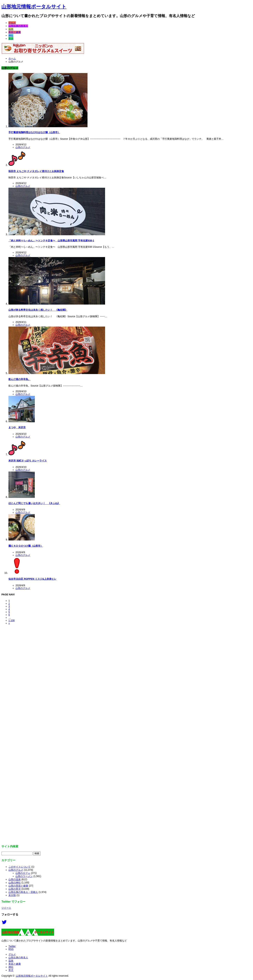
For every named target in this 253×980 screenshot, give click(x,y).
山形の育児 (15, 889)
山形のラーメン (24, 876)
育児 (11, 39)
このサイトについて (20, 867)
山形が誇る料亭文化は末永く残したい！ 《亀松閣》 (38, 310)
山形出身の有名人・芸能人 (23, 892)
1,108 (12, 620)
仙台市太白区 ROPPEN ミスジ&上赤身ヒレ (32, 579)
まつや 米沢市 (17, 427)
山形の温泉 (15, 879)
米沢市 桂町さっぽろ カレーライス (28, 461)
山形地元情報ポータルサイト (34, 7)
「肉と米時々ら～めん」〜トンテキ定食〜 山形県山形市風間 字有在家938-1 (51, 241)
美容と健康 (15, 32)
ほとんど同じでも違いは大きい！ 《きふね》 (34, 503)
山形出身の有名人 (18, 26)
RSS (11, 949)
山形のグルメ (23, 147)
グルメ (12, 23)
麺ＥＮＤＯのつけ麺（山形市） (26, 546)
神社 (11, 35)
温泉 (11, 29)
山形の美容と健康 (18, 886)
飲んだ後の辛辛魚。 (20, 379)
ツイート (6, 908)
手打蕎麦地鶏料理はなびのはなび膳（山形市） (34, 132)
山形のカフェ (23, 873)
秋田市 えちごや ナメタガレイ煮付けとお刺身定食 (36, 171)
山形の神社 (15, 883)
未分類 (12, 895)
